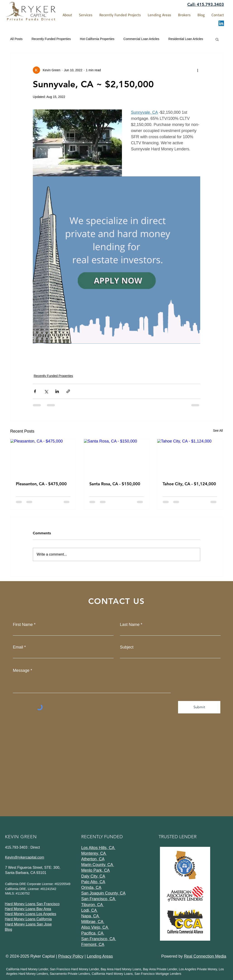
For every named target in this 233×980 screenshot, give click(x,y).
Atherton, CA (93, 859)
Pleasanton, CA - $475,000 (41, 484)
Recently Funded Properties (51, 39)
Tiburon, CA (92, 905)
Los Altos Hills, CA (98, 848)
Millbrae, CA (93, 922)
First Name (23, 625)
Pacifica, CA (93, 933)
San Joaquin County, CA (103, 893)
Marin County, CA (98, 865)
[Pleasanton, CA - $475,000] (43, 457)
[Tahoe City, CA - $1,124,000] (190, 457)
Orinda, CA (91, 888)
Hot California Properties (97, 39)
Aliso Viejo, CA (95, 927)
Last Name (130, 625)
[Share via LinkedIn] (57, 391)
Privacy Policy (71, 956)
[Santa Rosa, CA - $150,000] (117, 457)
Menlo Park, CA (95, 870)
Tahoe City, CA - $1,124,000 (189, 484)
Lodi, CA (89, 910)
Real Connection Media (205, 956)
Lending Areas (100, 956)
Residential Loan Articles (186, 39)
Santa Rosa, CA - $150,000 (115, 484)
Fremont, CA (93, 944)
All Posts (16, 39)
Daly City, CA (93, 876)
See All (218, 431)
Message (21, 670)
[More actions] (197, 70)
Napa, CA (90, 916)
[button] (217, 39)
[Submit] (199, 707)
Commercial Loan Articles (141, 39)
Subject (127, 647)
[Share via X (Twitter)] (46, 391)
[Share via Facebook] (35, 391)
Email (18, 647)
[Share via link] (68, 391)
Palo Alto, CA (93, 882)
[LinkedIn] (221, 23)
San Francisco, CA (99, 899)
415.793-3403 (16, 847)
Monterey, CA (94, 853)
